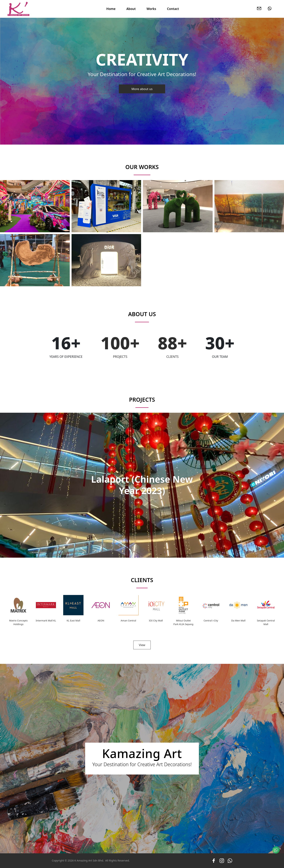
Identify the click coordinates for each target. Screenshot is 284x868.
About (131, 9)
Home (111, 9)
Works (151, 9)
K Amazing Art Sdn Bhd (89, 860)
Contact (173, 9)
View (142, 645)
